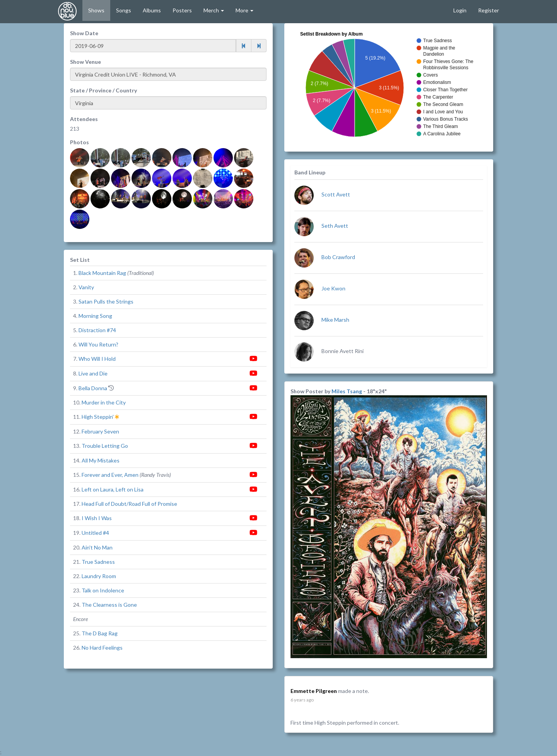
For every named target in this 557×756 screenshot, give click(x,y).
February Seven (100, 431)
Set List (80, 260)
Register (489, 10)
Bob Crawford (338, 257)
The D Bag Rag (100, 633)
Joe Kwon (333, 288)
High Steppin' (98, 417)
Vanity (86, 287)
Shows (96, 10)
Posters (182, 10)
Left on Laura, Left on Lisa (113, 489)
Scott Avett (336, 194)
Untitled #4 (95, 533)
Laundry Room (99, 576)
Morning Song (95, 316)
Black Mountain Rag (102, 273)
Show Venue (85, 62)
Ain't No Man (97, 547)
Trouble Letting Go (105, 446)
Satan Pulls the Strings (106, 301)
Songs (124, 10)
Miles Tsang (347, 391)
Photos (79, 142)
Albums (152, 10)
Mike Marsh (335, 320)
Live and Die (93, 373)
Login (460, 10)
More (244, 10)
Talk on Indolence (103, 590)
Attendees (84, 119)
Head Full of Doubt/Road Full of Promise (129, 504)
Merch (214, 10)
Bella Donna (93, 388)
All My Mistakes (101, 460)
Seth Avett (335, 226)
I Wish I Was (97, 518)
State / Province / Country (103, 90)
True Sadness (98, 562)
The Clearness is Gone (109, 605)
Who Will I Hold (97, 359)
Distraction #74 (97, 330)
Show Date (84, 33)
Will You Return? (98, 344)
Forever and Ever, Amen (110, 475)
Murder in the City (104, 402)
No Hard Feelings (102, 648)
